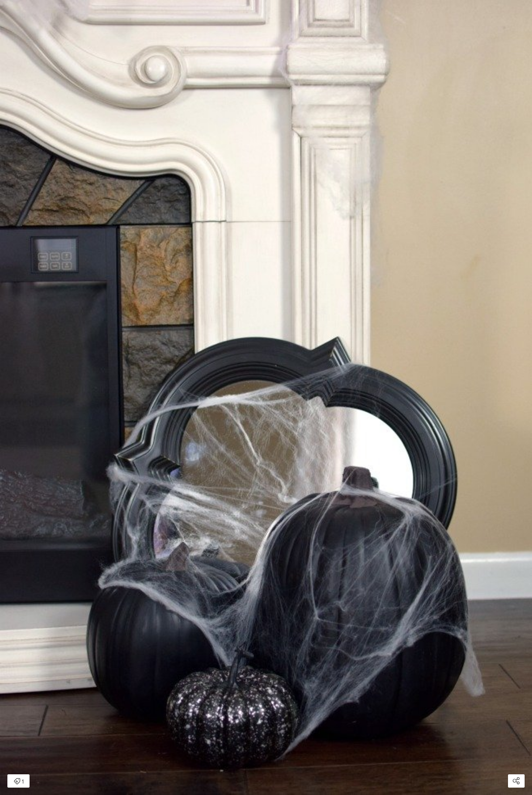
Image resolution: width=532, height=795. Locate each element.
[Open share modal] (516, 781)
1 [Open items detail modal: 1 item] (19, 782)
